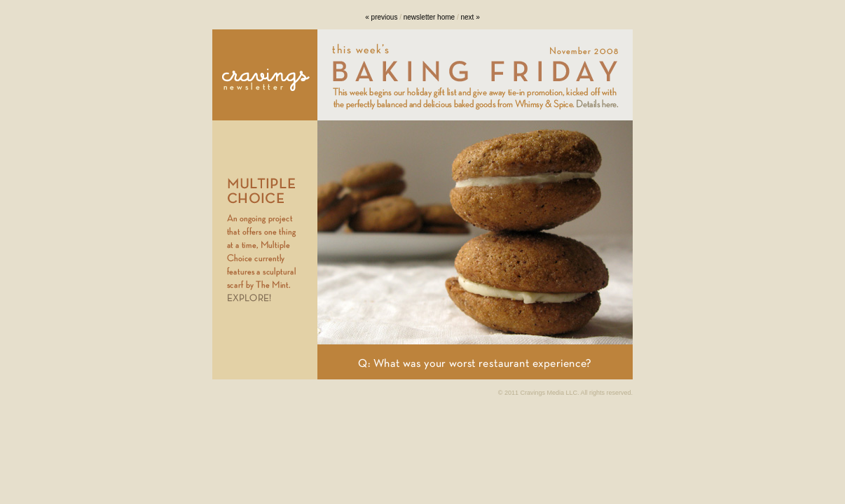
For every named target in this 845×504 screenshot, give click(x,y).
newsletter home (429, 17)
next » (470, 17)
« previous (381, 17)
